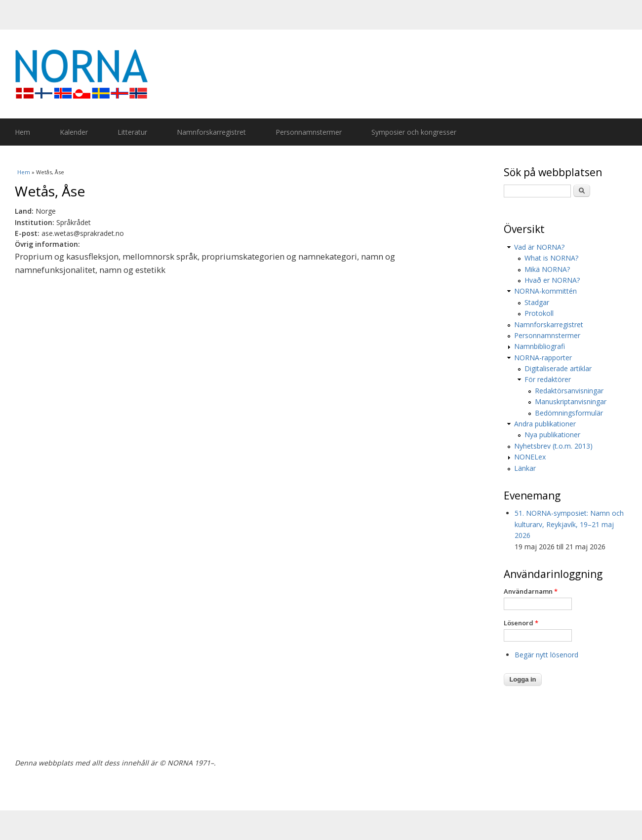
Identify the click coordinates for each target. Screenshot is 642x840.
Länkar (525, 468)
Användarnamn (531, 591)
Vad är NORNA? (539, 247)
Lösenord (521, 623)
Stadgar (537, 302)
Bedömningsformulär (569, 413)
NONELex (530, 457)
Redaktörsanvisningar (569, 391)
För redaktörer (548, 379)
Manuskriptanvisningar (571, 401)
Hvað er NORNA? (552, 280)
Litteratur (132, 132)
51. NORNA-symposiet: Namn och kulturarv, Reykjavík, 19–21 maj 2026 (569, 524)
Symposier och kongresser (414, 132)
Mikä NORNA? (547, 269)
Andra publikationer (545, 424)
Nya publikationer (552, 435)
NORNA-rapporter (543, 358)
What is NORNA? (551, 258)
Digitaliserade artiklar (558, 368)
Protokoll (539, 313)
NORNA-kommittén (545, 291)
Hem (22, 132)
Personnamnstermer (309, 132)
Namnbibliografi (540, 346)
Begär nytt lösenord (546, 655)
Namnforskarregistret (211, 132)
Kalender (74, 132)
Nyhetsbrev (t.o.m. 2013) (553, 446)
